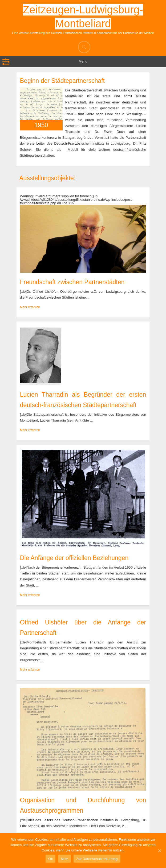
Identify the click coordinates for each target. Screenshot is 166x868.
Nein (64, 859)
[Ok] (159, 851)
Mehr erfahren (30, 307)
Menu (83, 61)
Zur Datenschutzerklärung (97, 859)
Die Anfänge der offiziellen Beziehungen (74, 558)
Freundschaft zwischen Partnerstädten (72, 282)
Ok (50, 859)
